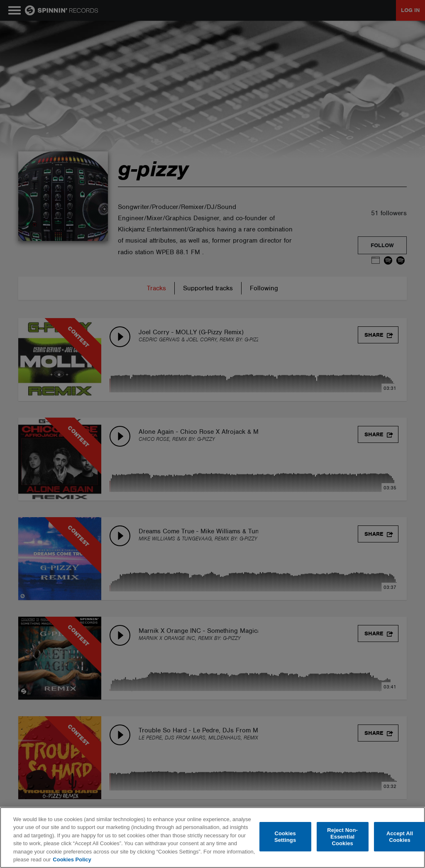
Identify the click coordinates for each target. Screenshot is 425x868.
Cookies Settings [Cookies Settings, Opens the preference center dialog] (285, 837)
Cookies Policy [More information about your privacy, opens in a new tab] (72, 859)
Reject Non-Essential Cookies (342, 837)
